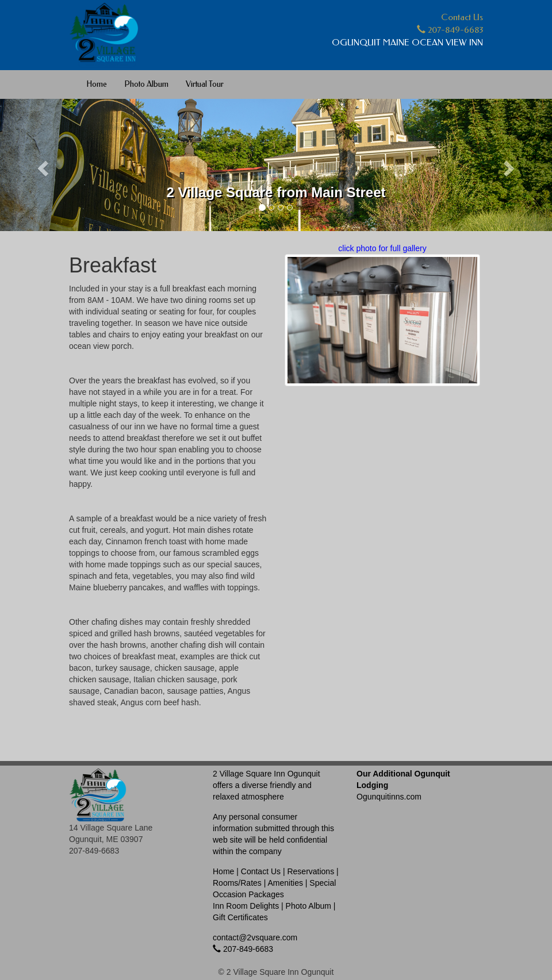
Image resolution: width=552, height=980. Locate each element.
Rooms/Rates (237, 883)
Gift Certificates (240, 917)
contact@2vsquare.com (255, 937)
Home (97, 84)
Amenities (285, 883)
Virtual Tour (205, 84)
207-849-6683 (450, 30)
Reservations (310, 871)
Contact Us (462, 17)
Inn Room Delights (246, 906)
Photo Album (146, 84)
